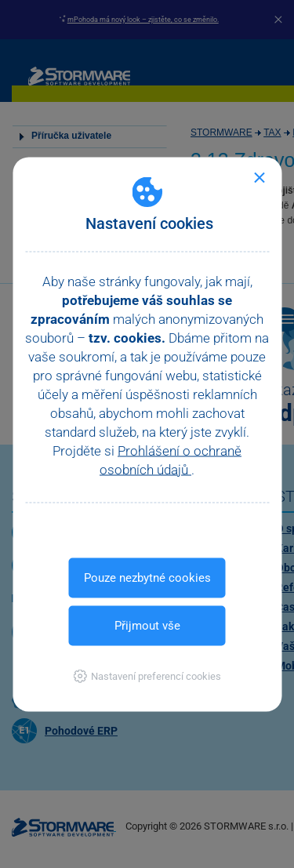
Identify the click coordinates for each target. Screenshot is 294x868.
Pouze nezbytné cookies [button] (147, 577)
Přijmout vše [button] (147, 625)
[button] (147, 676)
